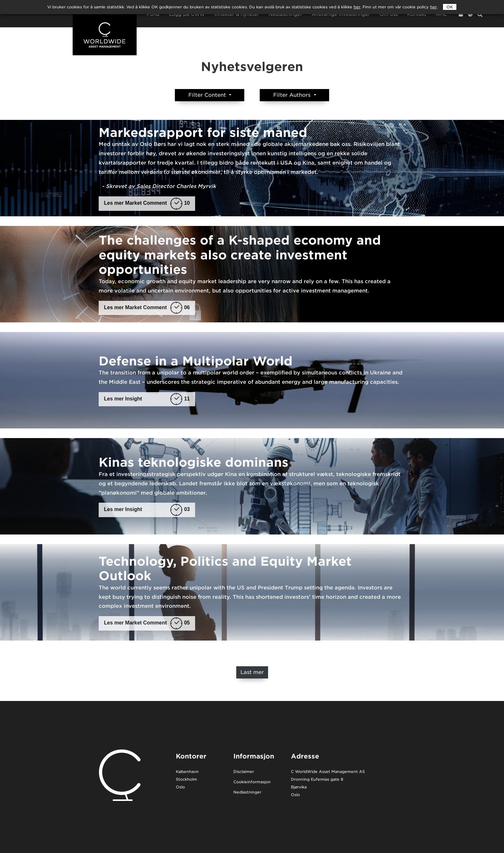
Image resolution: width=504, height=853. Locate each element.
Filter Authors (293, 95)
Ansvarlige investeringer (341, 14)
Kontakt (417, 14)
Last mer (252, 672)
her (433, 7)
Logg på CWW (187, 14)
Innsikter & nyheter (237, 14)
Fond (153, 14)
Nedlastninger (285, 14)
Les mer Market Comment (147, 203)
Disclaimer (244, 772)
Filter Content (208, 95)
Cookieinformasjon (252, 782)
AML (441, 14)
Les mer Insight (147, 399)
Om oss (389, 14)
